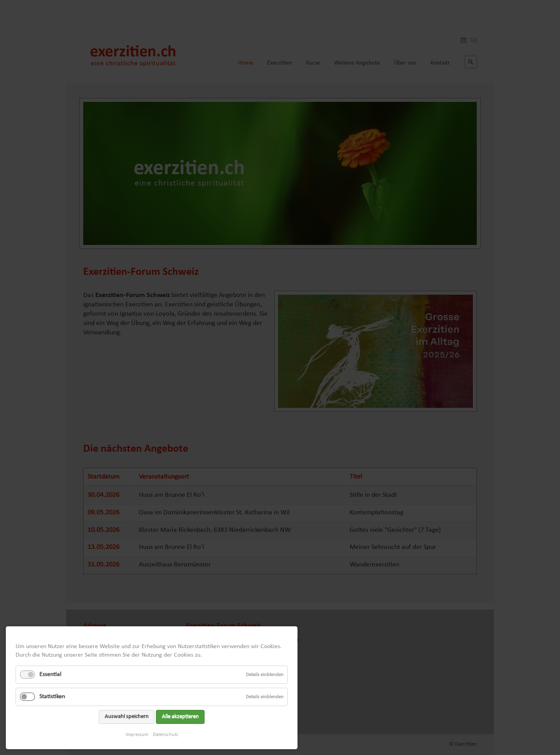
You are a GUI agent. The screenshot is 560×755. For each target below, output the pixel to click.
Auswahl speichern (127, 717)
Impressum (137, 735)
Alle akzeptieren (180, 717)
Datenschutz (165, 735)
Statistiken (52, 697)
